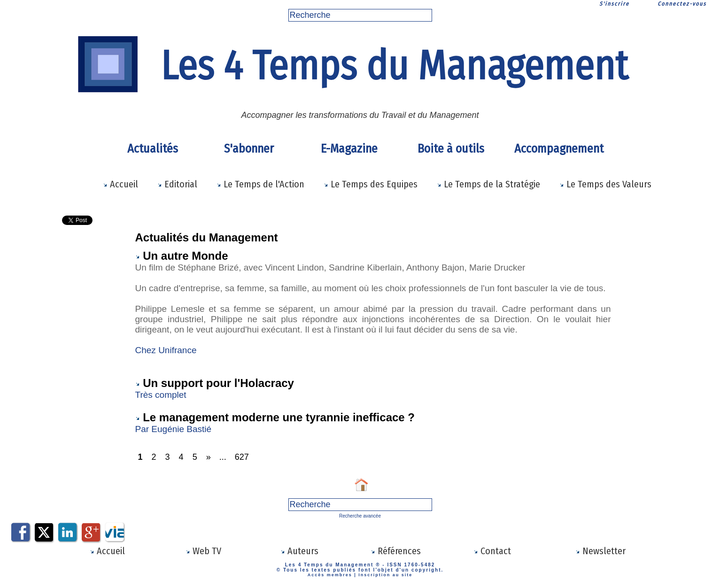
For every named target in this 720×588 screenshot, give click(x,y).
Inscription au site (385, 575)
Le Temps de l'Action (260, 184)
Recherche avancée (360, 516)
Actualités (153, 149)
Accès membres (330, 575)
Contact (492, 551)
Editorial (177, 184)
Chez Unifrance (166, 350)
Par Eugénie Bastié (175, 429)
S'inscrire (614, 4)
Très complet (162, 395)
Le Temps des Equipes (371, 184)
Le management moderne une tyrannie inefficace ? (279, 417)
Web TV (203, 551)
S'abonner (249, 149)
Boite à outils (451, 149)
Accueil (120, 184)
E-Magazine (349, 149)
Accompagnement (557, 149)
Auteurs (299, 551)
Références (396, 551)
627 (242, 457)
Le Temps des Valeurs (605, 184)
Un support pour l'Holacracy (218, 383)
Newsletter (600, 551)
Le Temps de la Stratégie (488, 184)
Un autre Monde (185, 256)
